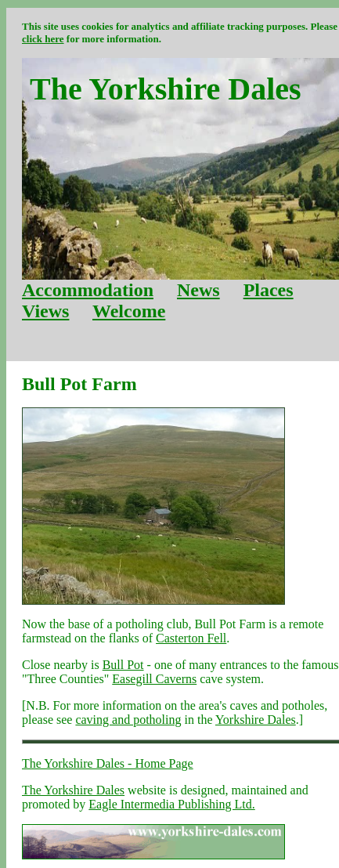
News (198, 290)
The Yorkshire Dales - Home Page (108, 763)
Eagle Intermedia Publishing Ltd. (171, 804)
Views (45, 311)
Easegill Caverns (154, 679)
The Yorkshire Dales (73, 790)
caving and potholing (128, 720)
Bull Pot (123, 665)
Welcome (129, 311)
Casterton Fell (191, 638)
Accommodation (88, 290)
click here (43, 39)
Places (269, 290)
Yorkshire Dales (256, 720)
